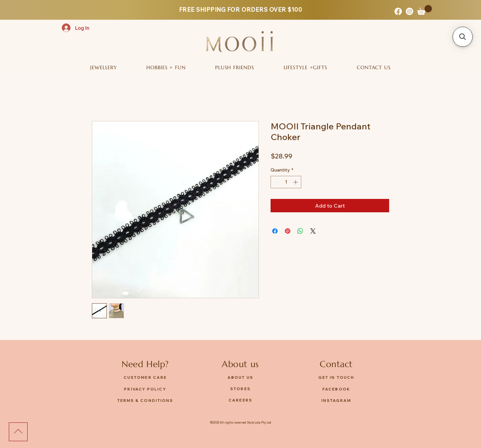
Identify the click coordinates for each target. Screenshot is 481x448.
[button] (425, 10)
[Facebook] (398, 11)
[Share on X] (313, 231)
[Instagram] (410, 11)
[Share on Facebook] (275, 231)
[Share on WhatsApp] (300, 231)
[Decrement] (276, 182)
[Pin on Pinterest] (288, 231)
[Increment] (296, 182)
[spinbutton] (286, 182)
